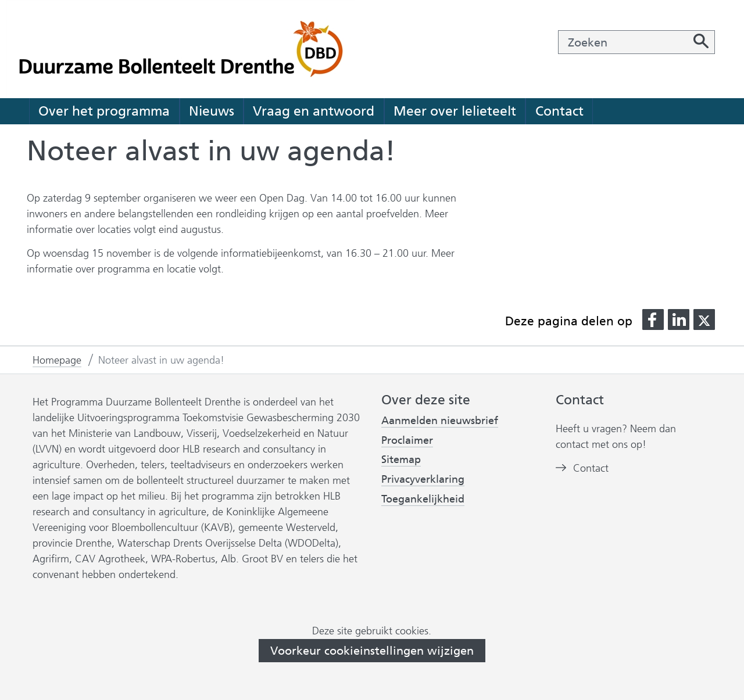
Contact (559, 111)
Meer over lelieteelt (455, 111)
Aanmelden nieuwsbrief (440, 421)
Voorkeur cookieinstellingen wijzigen (372, 651)
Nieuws (212, 111)
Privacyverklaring (423, 480)
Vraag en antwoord (314, 111)
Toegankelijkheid (423, 499)
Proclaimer (407, 440)
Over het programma (104, 111)
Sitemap (401, 460)
